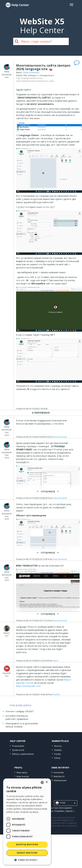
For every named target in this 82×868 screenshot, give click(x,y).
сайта (51, 81)
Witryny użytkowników (23, 754)
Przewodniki (18, 746)
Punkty (57, 754)
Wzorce (58, 746)
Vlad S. (56, 661)
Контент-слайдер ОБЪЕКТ (20, 711)
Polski (65, 803)
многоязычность (40, 81)
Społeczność (18, 750)
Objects (69, 811)
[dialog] (27, 822)
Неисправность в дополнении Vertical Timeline (22, 725)
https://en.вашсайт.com (28, 686)
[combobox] (42, 782)
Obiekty (58, 750)
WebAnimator (60, 780)
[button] (27, 860)
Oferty (57, 758)
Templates (59, 811)
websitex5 (27, 81)
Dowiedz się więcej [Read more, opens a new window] (29, 812)
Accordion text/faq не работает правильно (17, 717)
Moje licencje (23, 776)
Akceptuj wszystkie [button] (27, 845)
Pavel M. (57, 694)
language (25, 78)
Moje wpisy (22, 772)
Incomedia (59, 772)
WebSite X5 (59, 776)
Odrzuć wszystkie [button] (27, 853)
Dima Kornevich (31, 72)
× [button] (47, 782)
